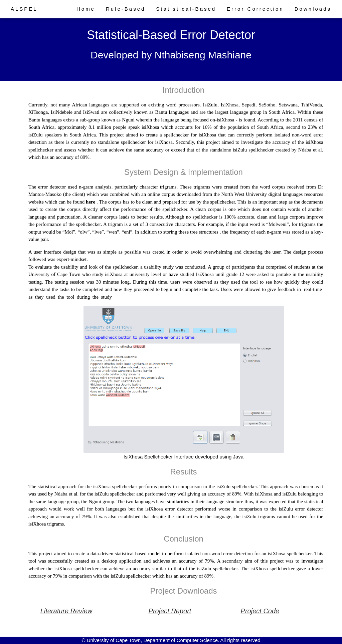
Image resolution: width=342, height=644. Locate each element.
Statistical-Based (186, 9)
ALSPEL (24, 9)
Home (86, 9)
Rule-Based (126, 9)
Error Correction (255, 9)
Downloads (313, 9)
